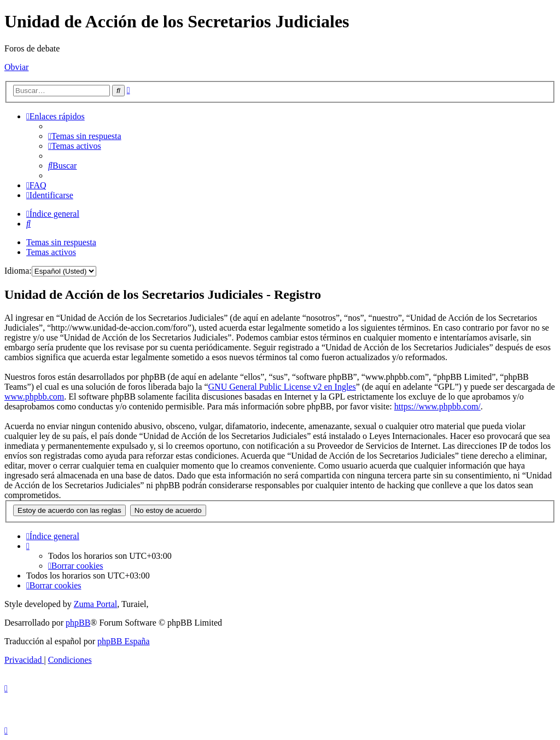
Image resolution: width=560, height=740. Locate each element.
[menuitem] (85, 136)
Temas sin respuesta (61, 242)
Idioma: (18, 271)
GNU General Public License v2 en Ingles (282, 387)
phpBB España (124, 641)
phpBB (78, 623)
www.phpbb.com (34, 397)
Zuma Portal (96, 604)
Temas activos (51, 252)
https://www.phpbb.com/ (437, 406)
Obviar (16, 67)
